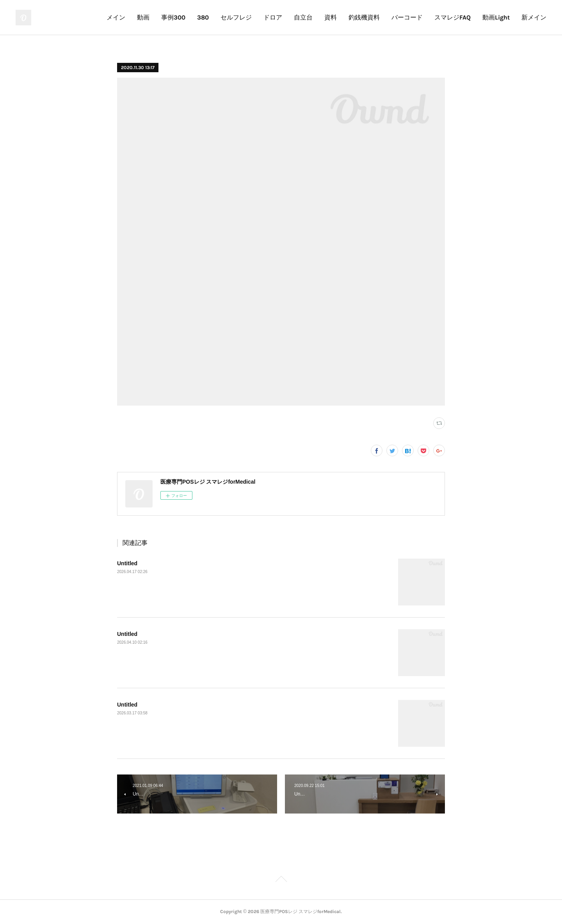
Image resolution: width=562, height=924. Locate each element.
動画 (143, 17)
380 (203, 17)
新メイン (534, 17)
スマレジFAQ (453, 17)
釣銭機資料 (364, 17)
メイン (116, 17)
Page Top (281, 880)
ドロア (273, 17)
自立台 (303, 17)
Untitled (127, 563)
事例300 (173, 17)
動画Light (496, 17)
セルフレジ (236, 17)
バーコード (407, 17)
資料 (331, 17)
